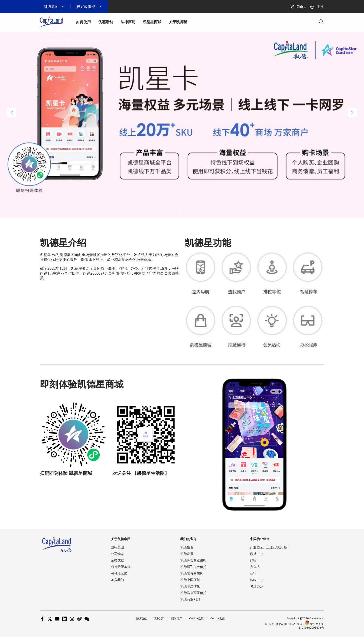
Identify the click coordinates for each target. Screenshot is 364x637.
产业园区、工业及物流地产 (270, 547)
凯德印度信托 (190, 586)
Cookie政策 (196, 618)
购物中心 (257, 580)
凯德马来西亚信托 (193, 593)
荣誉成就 (117, 560)
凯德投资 (187, 547)
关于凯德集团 (121, 539)
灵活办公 (257, 586)
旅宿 (253, 560)
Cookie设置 (218, 618)
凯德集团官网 (51, 40)
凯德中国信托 (190, 580)
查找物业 (141, 618)
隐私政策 (177, 618)
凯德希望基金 (121, 567)
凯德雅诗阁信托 (192, 573)
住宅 (253, 573)
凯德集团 (117, 547)
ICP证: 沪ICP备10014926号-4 (284, 624)
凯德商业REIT (190, 599)
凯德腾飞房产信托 (193, 567)
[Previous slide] (12, 113)
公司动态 (117, 554)
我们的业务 (188, 539)
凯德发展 (187, 554)
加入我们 (117, 580)
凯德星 (72, 40)
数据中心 (257, 554)
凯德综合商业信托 (193, 560)
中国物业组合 (260, 539)
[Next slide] (352, 113)
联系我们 (159, 618)
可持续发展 (119, 573)
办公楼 (255, 567)
